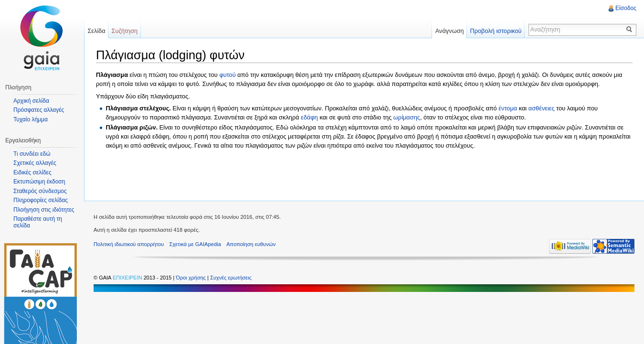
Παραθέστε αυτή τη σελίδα (38, 222)
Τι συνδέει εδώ (32, 154)
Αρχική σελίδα (31, 101)
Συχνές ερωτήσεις (231, 278)
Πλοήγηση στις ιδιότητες (44, 210)
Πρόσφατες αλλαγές (39, 110)
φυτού (227, 75)
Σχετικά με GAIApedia (195, 244)
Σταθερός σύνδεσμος (40, 191)
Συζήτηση (125, 31)
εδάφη (309, 117)
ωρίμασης (407, 117)
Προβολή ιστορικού (496, 31)
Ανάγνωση (450, 31)
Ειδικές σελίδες (32, 172)
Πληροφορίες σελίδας (41, 200)
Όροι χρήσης (191, 278)
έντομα (508, 108)
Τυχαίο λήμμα (31, 119)
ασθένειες (542, 108)
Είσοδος (626, 8)
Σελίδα (96, 31)
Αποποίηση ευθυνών (251, 244)
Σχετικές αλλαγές (35, 163)
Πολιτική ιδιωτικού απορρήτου (129, 244)
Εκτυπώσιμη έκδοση (39, 182)
